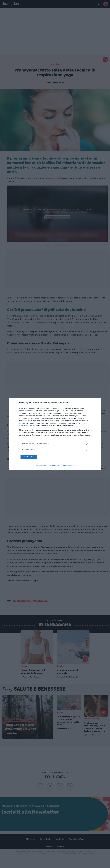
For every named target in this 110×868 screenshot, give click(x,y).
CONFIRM (32, 457)
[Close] (96, 403)
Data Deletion (41, 466)
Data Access (55, 466)
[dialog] (55, 434)
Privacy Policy (68, 466)
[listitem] (55, 443)
